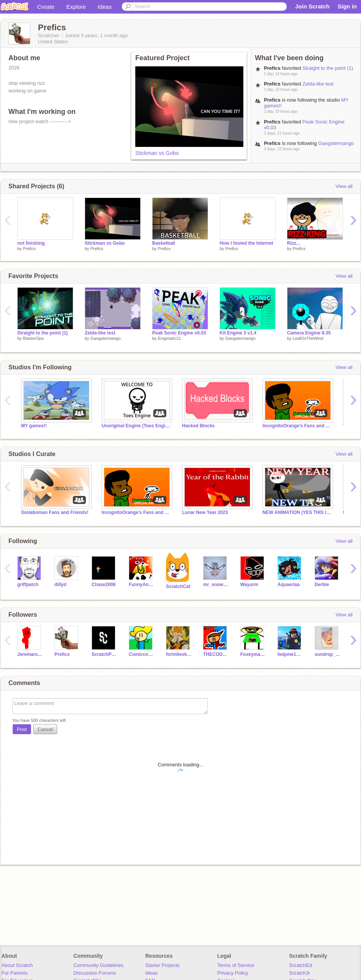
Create (46, 7)
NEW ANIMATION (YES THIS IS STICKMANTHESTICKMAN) (297, 512)
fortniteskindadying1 (179, 654)
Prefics (30, 249)
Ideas (105, 7)
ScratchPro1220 (104, 654)
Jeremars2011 (30, 654)
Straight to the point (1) (328, 68)
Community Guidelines (98, 965)
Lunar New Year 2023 (205, 512)
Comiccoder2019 (142, 654)
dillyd (60, 585)
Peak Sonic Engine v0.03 (179, 333)
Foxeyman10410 (253, 654)
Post (22, 729)
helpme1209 (290, 654)
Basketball (164, 243)
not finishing (31, 243)
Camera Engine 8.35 (309, 333)
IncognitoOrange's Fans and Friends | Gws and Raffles (297, 426)
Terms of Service (236, 965)
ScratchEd (300, 965)
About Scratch (17, 965)
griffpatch (28, 585)
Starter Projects (162, 965)
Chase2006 (104, 585)
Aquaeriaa (289, 585)
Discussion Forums (94, 973)
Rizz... (294, 243)
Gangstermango (336, 143)
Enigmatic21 (170, 338)
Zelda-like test (318, 84)
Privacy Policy (233, 973)
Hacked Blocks (198, 426)
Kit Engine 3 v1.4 (238, 333)
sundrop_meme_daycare (327, 654)
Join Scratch (312, 6)
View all (344, 186)
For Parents (15, 973)
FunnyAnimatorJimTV (142, 585)
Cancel (45, 729)
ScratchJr (299, 973)
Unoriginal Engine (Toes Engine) (136, 426)
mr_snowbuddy (216, 585)
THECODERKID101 (216, 654)
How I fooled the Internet (246, 243)
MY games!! (34, 426)
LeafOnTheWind (308, 338)
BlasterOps (33, 338)
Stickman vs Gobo (157, 153)
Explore (76, 7)
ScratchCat (178, 586)
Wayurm (249, 585)
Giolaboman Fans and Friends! (55, 512)
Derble (322, 585)
